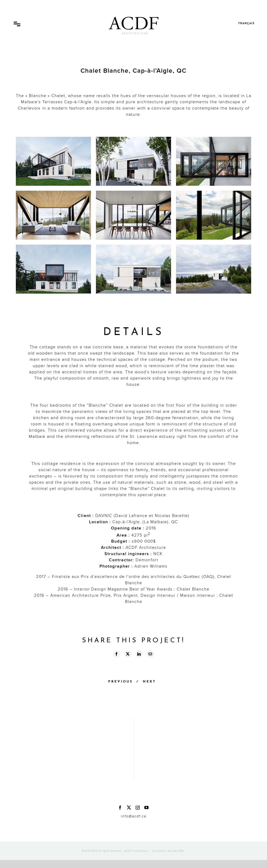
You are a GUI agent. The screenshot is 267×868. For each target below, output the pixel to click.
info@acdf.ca (134, 816)
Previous (120, 682)
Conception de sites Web (168, 851)
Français (246, 24)
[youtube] (147, 808)
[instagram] (138, 808)
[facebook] (120, 808)
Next (149, 682)
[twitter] (129, 808)
